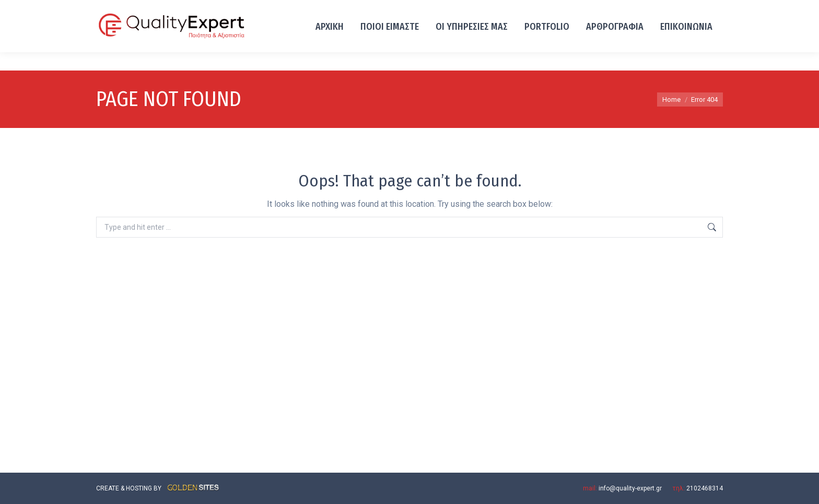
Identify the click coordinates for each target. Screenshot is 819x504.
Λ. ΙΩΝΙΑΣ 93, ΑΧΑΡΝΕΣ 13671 (197, 9)
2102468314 (119, 9)
